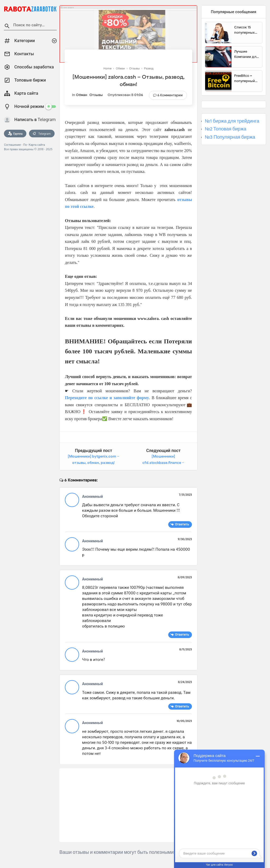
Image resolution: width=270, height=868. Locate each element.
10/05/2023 (184, 721)
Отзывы (96, 95)
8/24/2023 (185, 682)
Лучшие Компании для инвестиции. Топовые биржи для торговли (246, 54)
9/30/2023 (185, 539)
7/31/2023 (185, 495)
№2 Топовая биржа (226, 129)
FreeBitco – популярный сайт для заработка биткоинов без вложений (246, 78)
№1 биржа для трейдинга (232, 121)
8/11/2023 (186, 649)
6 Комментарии (170, 95)
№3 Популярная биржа (230, 137)
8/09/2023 (185, 577)
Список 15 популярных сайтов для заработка (244, 30)
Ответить (182, 524)
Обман (82, 95)
